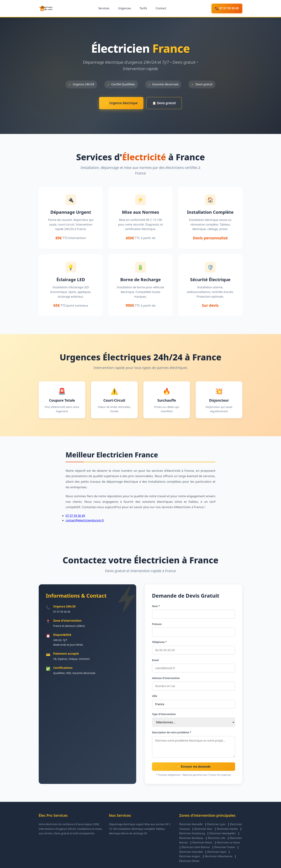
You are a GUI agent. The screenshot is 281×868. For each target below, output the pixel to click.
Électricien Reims (202, 842)
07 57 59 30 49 (75, 516)
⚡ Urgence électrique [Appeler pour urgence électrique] (121, 103)
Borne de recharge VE (134, 833)
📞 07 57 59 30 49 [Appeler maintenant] (227, 8)
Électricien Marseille (191, 824)
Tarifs (143, 8)
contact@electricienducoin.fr (85, 520)
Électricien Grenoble (191, 852)
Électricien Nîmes (189, 861)
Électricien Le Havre (228, 842)
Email (155, 660)
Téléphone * (159, 642)
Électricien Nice (203, 829)
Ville (155, 696)
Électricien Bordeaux (191, 838)
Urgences (124, 8)
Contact (161, 8)
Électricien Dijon (217, 852)
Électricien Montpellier (223, 833)
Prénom (157, 624)
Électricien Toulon (225, 847)
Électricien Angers (190, 856)
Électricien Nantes (227, 829)
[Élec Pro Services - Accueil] (46, 8)
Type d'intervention (164, 714)
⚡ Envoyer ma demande (194, 767)
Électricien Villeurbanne (219, 856)
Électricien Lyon (216, 824)
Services (104, 8)
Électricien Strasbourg (192, 833)
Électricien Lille (217, 838)
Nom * (156, 606)
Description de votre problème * (172, 732)
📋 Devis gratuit (164, 103)
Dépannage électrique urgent (126, 824)
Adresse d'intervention (166, 678)
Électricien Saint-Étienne (196, 847)
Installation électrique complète (136, 829)
